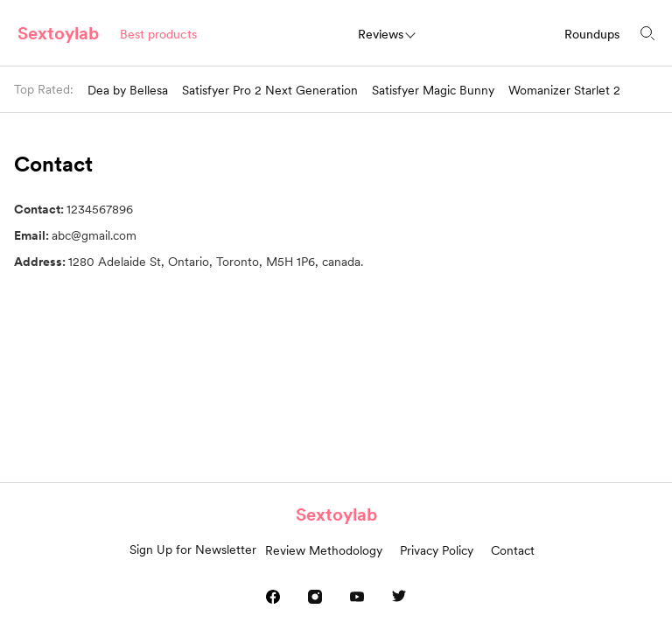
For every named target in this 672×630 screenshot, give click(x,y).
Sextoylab (58, 33)
